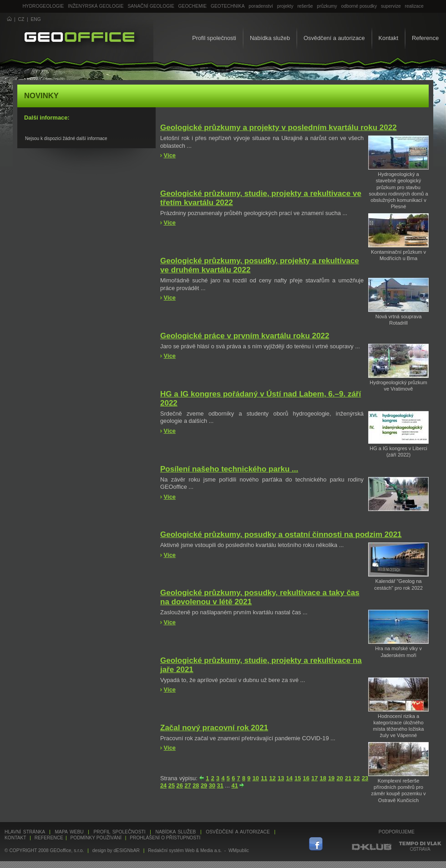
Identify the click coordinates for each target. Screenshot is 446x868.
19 (331, 778)
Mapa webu (69, 832)
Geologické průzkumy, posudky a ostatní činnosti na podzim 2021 (281, 534)
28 (196, 785)
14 (289, 778)
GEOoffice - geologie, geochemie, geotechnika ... (79, 38)
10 (256, 778)
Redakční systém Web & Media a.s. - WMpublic (198, 850)
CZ (21, 19)
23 (365, 778)
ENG (36, 19)
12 (273, 778)
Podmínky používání (96, 838)
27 (188, 785)
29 (204, 785)
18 (323, 778)
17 (314, 778)
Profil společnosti (214, 38)
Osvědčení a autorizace (334, 38)
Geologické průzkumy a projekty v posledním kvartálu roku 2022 (279, 128)
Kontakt (388, 38)
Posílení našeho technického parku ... (229, 469)
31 (220, 785)
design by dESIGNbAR (116, 850)
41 (235, 785)
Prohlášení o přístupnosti (165, 838)
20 (340, 778)
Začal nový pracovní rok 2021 (214, 728)
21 (348, 778)
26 (180, 785)
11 (264, 778)
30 (212, 785)
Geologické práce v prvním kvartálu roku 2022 (245, 336)
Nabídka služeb (270, 38)
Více (170, 155)
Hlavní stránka (25, 832)
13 (281, 778)
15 (298, 778)
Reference (425, 38)
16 (306, 778)
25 (172, 785)
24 (163, 785)
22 (356, 778)
